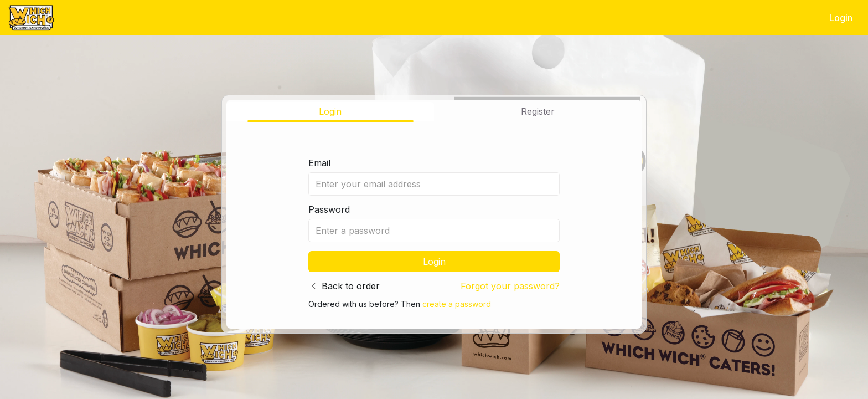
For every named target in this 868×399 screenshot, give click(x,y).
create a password (457, 304)
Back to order (351, 286)
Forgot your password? (510, 286)
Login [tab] (330, 111)
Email (319, 163)
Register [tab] (538, 111)
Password (329, 209)
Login (841, 18)
